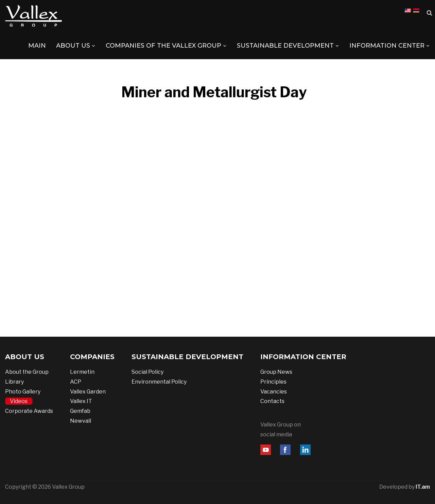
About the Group (27, 372)
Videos (19, 401)
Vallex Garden (88, 392)
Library (14, 382)
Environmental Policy (159, 382)
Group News (276, 372)
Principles (273, 382)
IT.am (423, 487)
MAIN (37, 46)
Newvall (81, 421)
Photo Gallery (23, 392)
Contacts (272, 401)
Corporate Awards (29, 411)
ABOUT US (73, 46)
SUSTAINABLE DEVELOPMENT (285, 46)
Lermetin (82, 372)
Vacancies (274, 392)
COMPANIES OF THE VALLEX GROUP (163, 46)
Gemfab (80, 411)
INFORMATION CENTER (387, 46)
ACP (76, 382)
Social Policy (147, 372)
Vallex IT (81, 401)
